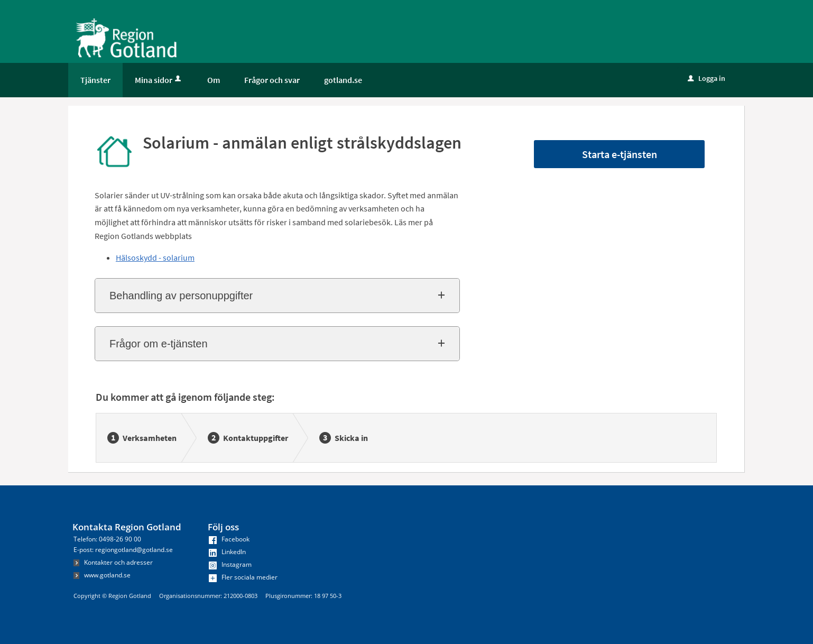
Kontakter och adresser (113, 562)
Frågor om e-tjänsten (159, 344)
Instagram (230, 564)
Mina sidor (159, 80)
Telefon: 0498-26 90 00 (107, 539)
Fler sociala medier (243, 577)
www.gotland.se (102, 575)
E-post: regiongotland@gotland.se (123, 550)
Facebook (229, 539)
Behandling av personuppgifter (181, 296)
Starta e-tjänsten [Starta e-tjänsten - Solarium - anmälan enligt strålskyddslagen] (620, 154)
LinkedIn (227, 552)
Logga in (706, 78)
